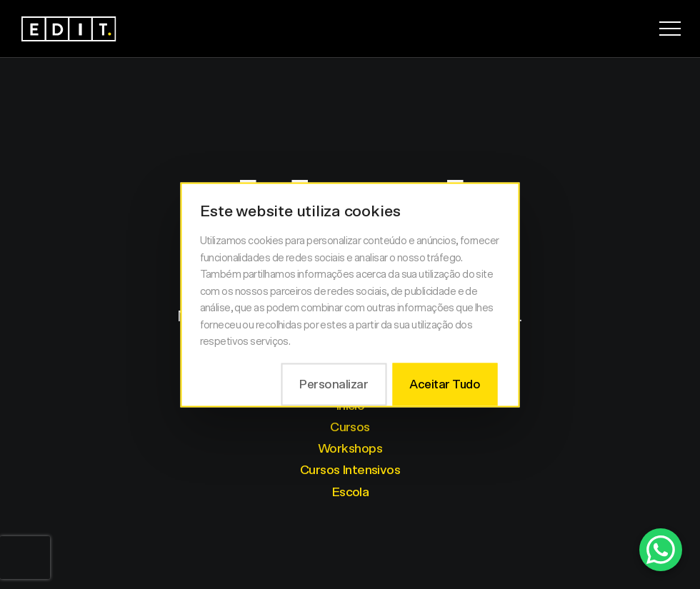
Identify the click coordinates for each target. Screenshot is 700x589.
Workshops (350, 449)
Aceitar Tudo (445, 384)
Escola (350, 493)
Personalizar (334, 384)
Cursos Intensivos (350, 470)
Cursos (350, 428)
